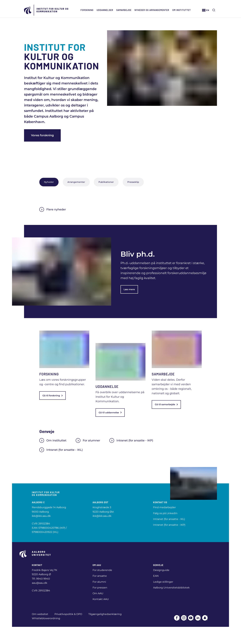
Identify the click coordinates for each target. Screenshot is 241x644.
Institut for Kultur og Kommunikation (52, 10)
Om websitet (40, 614)
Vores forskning (42, 135)
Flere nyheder (53, 209)
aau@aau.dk (40, 583)
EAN (156, 576)
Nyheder (49, 182)
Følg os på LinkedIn (165, 513)
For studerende (102, 570)
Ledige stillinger (163, 582)
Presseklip (133, 182)
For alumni (99, 582)
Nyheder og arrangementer (152, 10)
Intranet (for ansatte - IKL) (61, 450)
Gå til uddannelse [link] (110, 413)
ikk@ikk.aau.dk (41, 516)
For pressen (100, 588)
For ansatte (100, 576)
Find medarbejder (164, 507)
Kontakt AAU (101, 599)
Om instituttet (181, 10)
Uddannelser (105, 10)
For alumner (88, 440)
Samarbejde (124, 10)
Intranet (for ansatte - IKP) (131, 440)
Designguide (161, 570)
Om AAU (98, 593)
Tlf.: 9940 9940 (41, 579)
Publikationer (106, 182)
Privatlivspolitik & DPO (68, 614)
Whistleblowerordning (46, 618)
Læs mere (129, 289)
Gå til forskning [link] (53, 396)
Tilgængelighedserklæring (105, 614)
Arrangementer (76, 182)
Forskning (87, 10)
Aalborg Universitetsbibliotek (171, 588)
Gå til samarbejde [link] (166, 404)
